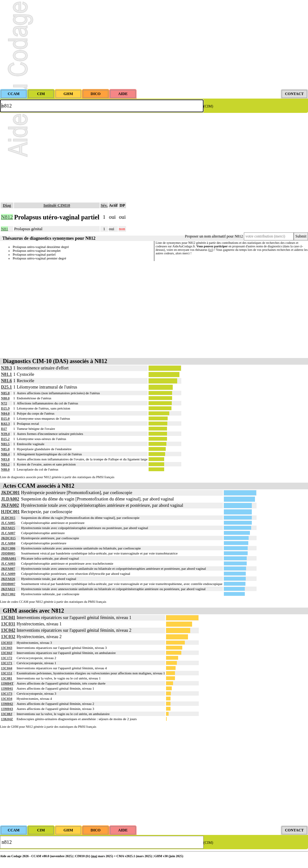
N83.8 (5, 459)
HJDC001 (10, 512)
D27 (4, 429)
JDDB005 (8, 553)
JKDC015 (8, 538)
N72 (4, 403)
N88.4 (5, 454)
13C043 (7, 648)
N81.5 (5, 444)
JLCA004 (8, 543)
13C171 (7, 663)
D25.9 (5, 408)
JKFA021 (8, 589)
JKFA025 (8, 528)
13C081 (7, 678)
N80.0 (5, 398)
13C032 (8, 637)
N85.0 (5, 449)
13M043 (7, 709)
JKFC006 (8, 548)
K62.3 (5, 424)
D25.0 (5, 418)
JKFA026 (8, 579)
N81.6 (7, 381)
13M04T (7, 683)
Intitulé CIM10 (57, 205)
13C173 (7, 693)
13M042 (7, 704)
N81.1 (7, 374)
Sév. (104, 205)
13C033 (7, 643)
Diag (7, 205)
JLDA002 (10, 499)
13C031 (8, 624)
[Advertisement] (154, 45)
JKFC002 (8, 594)
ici (211, 250)
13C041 (8, 618)
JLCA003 (8, 563)
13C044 (7, 668)
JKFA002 (10, 505)
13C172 (7, 658)
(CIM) (208, 106)
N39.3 (7, 368)
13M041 (7, 688)
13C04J (7, 653)
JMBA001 (9, 558)
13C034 (7, 699)
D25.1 (7, 387)
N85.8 (5, 393)
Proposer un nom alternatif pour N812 (214, 236)
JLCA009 (8, 574)
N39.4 (5, 434)
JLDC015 (8, 518)
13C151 (7, 673)
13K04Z (7, 719)
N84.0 (5, 413)
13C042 (8, 630)
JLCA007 (8, 533)
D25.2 (5, 439)
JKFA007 (8, 568)
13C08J (7, 714)
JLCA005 (8, 523)
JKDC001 (10, 493)
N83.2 (5, 464)
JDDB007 (8, 584)
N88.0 (5, 469)
